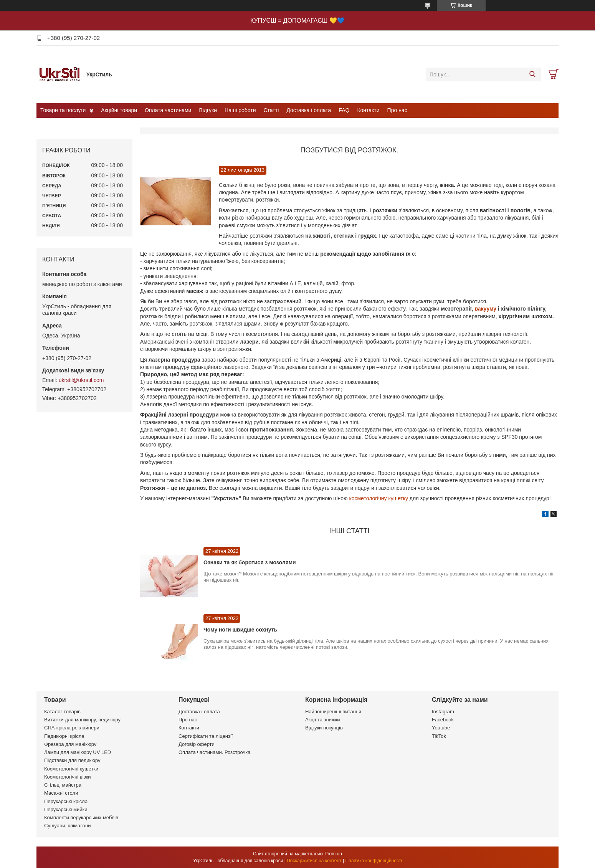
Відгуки (208, 110)
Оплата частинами (168, 110)
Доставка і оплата (309, 110)
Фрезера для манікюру (70, 744)
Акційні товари (119, 110)
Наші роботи (240, 110)
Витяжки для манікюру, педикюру (82, 720)
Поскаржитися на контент (314, 861)
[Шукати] (532, 74)
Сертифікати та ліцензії (206, 736)
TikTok (439, 736)
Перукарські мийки (66, 809)
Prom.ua (333, 854)
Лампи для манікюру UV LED (78, 752)
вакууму (486, 309)
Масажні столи (61, 793)
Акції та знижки (323, 720)
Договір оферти (197, 744)
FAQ (344, 110)
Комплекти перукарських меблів (81, 818)
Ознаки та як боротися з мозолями (250, 562)
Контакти (368, 110)
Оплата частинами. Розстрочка (214, 752)
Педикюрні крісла (64, 736)
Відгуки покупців (324, 728)
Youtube (441, 728)
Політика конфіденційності (374, 861)
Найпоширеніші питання (333, 712)
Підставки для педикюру (72, 760)
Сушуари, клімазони (67, 826)
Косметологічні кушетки (71, 769)
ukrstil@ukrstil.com (81, 380)
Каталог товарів (62, 712)
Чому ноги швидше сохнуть (240, 630)
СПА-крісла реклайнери (72, 728)
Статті (271, 110)
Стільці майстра (63, 785)
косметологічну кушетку (378, 498)
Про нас (397, 110)
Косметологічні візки (68, 777)
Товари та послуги (63, 110)
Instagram (443, 712)
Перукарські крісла (66, 801)
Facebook (443, 720)
